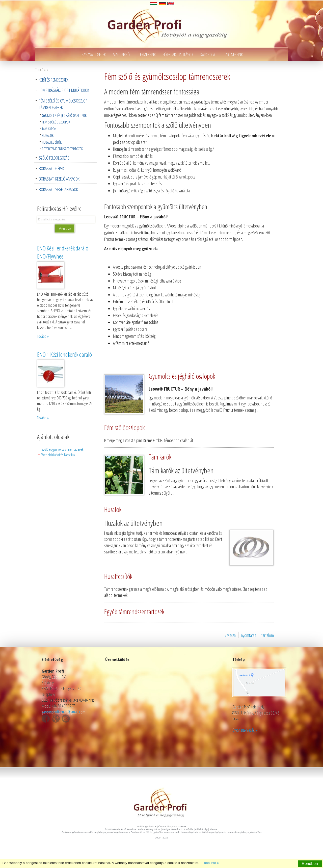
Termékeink (147, 55)
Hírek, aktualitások (178, 55)
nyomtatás (249, 635)
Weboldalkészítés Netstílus (58, 455)
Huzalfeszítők (52, 142)
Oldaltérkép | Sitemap (207, 829)
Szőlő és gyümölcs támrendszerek (62, 449)
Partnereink (233, 55)
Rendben (310, 864)
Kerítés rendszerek (54, 80)
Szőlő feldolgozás (54, 158)
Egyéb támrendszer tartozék (62, 149)
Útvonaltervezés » (245, 730)
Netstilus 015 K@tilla (182, 829)
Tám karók (49, 129)
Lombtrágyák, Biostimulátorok (64, 90)
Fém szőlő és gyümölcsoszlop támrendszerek (63, 104)
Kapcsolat (209, 55)
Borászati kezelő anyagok (59, 179)
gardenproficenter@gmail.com (63, 712)
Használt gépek (94, 55)
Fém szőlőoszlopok (56, 122)
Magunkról (122, 55)
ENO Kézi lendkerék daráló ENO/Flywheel (63, 252)
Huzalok (48, 135)
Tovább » (43, 336)
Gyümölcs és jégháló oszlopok (64, 115)
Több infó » (210, 863)
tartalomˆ (269, 635)
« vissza (230, 635)
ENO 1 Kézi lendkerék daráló (64, 354)
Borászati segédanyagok (58, 189)
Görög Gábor (153, 829)
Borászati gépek (51, 168)
